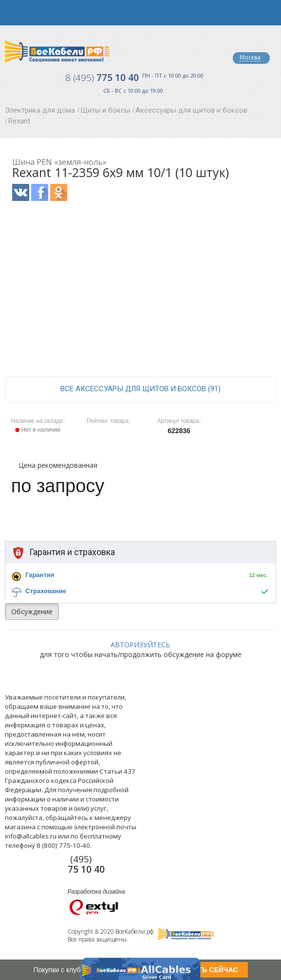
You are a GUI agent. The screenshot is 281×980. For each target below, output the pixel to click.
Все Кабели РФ (57, 51)
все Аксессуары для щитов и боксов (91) (140, 389)
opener (13, 13)
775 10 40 (102, 78)
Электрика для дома (40, 110)
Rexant (19, 121)
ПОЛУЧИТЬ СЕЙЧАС (204, 970)
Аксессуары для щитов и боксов (191, 110)
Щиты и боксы (105, 110)
